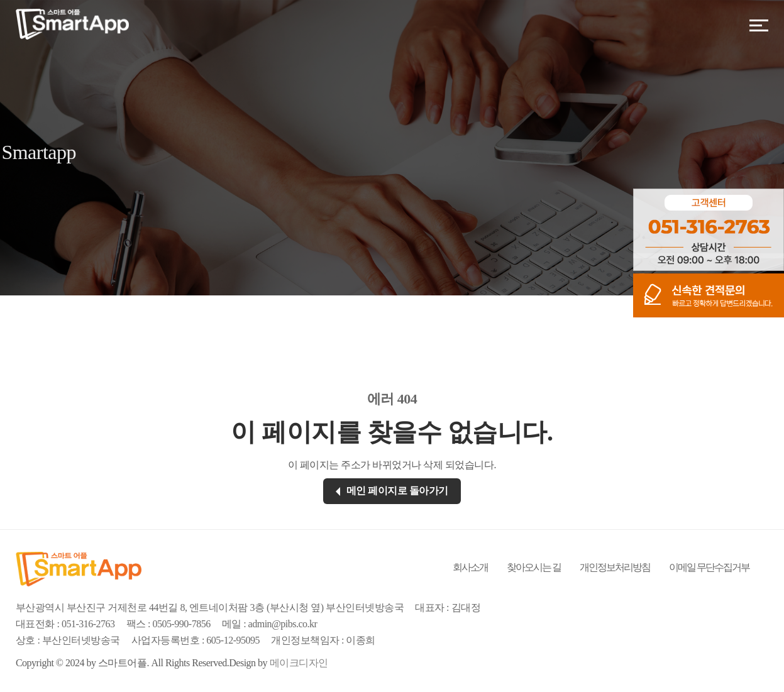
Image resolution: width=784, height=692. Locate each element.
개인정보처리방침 (615, 567)
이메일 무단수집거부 (709, 567)
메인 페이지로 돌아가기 (392, 491)
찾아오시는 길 (534, 567)
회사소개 (470, 567)
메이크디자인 (299, 663)
